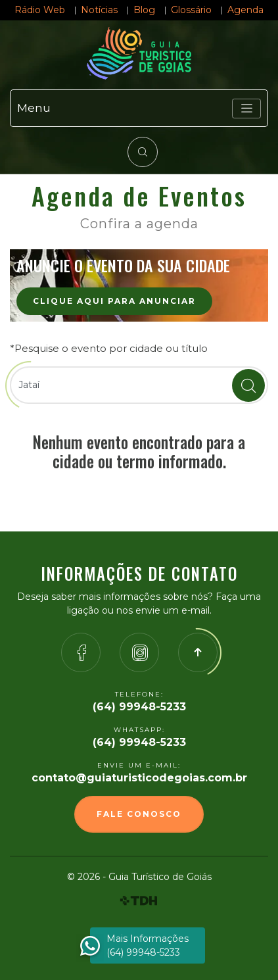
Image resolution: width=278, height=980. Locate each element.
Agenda (245, 10)
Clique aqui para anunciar (114, 301)
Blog (144, 10)
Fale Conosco (139, 814)
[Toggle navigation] (246, 109)
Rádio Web (40, 10)
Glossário (191, 10)
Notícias (99, 10)
